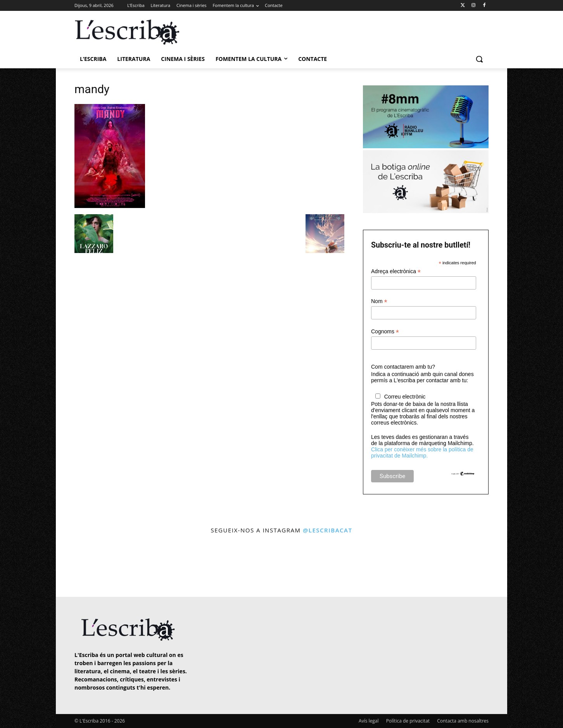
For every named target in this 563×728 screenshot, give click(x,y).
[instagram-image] (82, 566)
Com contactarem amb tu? (403, 367)
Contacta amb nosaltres (463, 721)
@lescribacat (328, 530)
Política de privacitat (408, 721)
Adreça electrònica (396, 271)
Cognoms (385, 332)
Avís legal (369, 721)
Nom (379, 301)
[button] (479, 59)
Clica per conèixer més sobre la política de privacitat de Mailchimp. (422, 452)
